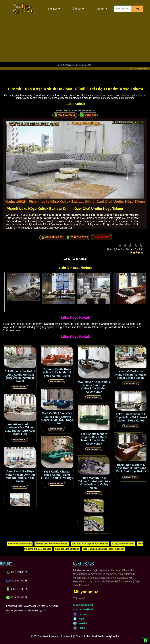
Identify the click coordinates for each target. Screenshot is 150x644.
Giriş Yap (143, 69)
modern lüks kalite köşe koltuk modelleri (104, 549)
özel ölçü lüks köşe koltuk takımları (90, 544)
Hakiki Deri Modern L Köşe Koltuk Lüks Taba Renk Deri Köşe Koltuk (131, 468)
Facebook (81, 614)
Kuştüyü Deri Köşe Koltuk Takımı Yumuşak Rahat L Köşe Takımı (131, 375)
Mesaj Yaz (88, 115)
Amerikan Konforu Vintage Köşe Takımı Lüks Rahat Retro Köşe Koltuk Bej (20, 429)
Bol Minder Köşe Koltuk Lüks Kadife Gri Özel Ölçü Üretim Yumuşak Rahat (20, 376)
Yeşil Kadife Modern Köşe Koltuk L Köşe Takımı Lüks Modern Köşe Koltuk (94, 439)
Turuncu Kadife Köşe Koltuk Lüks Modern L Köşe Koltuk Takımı (57, 372)
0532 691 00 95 (65, 115)
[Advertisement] (75, 41)
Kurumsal (52, 9)
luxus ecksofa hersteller (67, 549)
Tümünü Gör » (20, 387)
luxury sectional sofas (123, 544)
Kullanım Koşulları (83, 605)
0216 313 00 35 (52, 238)
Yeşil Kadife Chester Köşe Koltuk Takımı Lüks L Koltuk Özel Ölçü (57, 475)
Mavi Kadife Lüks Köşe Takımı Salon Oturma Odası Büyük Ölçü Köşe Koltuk (57, 418)
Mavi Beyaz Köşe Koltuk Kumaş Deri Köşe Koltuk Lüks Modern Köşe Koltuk (94, 387)
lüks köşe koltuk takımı (20, 544)
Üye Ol (132, 69)
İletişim (100, 9)
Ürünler (77, 9)
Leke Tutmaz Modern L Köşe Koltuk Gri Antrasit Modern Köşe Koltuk (131, 417)
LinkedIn (80, 623)
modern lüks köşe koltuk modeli (52, 544)
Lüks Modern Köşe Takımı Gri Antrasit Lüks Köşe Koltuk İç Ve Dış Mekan (94, 483)
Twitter (79, 619)
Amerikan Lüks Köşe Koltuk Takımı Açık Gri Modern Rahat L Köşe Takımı (20, 476)
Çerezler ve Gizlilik (83, 610)
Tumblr (79, 628)
